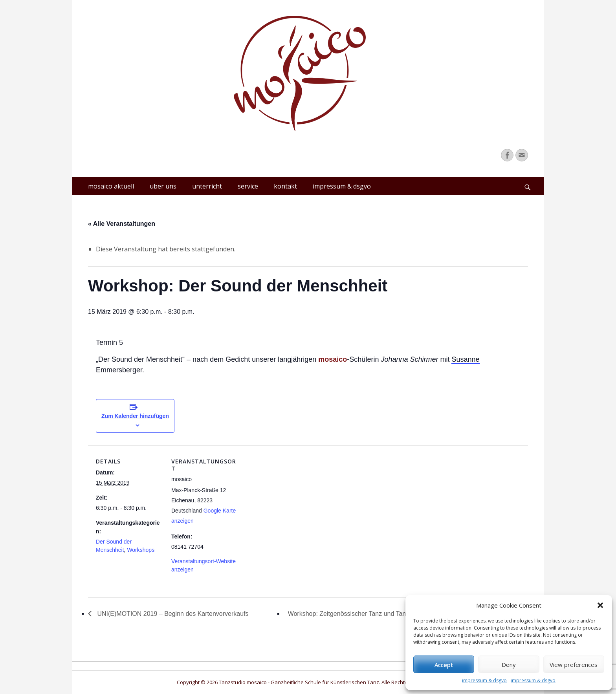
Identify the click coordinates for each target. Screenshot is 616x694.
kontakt (285, 186)
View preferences (574, 665)
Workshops (141, 550)
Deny (509, 665)
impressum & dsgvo (484, 680)
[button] (600, 605)
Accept (444, 665)
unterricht (207, 186)
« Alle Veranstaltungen (122, 224)
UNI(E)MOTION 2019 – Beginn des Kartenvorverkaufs (172, 614)
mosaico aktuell (111, 186)
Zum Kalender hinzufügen (135, 416)
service (248, 186)
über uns (163, 186)
